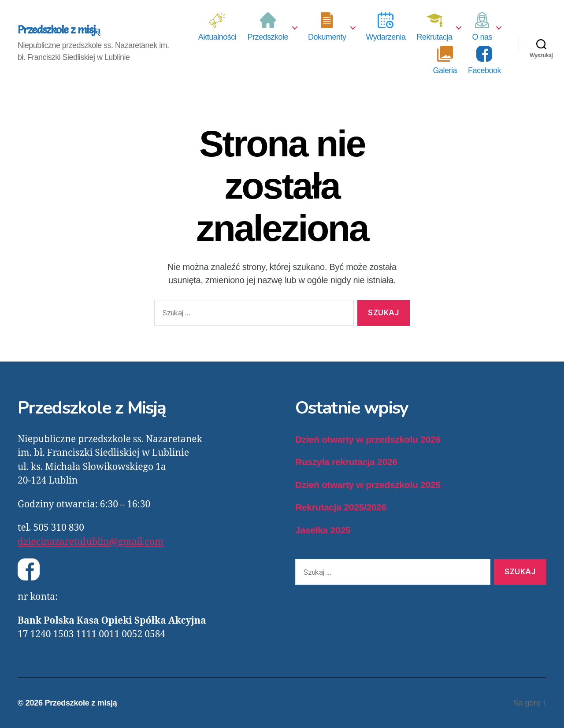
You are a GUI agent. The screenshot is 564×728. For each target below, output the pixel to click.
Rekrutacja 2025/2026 (341, 507)
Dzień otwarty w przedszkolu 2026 (368, 439)
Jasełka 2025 (323, 530)
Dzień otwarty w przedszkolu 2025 (368, 485)
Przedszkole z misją (59, 30)
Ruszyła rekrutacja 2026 (346, 462)
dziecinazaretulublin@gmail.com (91, 542)
